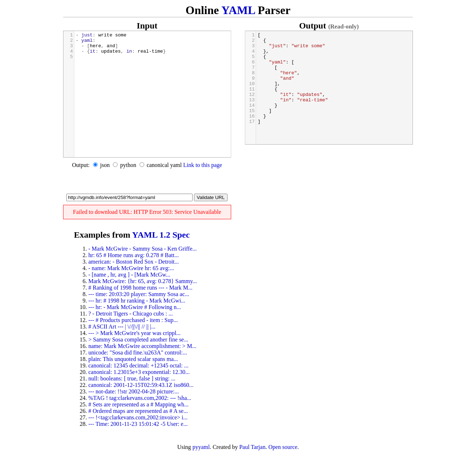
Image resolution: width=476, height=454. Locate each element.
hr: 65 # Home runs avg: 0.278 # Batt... (134, 255)
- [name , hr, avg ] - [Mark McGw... (129, 275)
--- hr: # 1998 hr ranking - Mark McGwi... (137, 301)
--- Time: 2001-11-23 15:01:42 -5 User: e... (138, 424)
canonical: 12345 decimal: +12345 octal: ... (138, 365)
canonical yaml (164, 165)
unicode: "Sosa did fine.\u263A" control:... (138, 352)
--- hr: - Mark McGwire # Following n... (135, 307)
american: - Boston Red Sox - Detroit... (134, 262)
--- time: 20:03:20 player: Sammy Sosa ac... (139, 294)
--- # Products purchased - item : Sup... (133, 320)
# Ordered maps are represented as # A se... (138, 411)
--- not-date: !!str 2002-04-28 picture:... (134, 391)
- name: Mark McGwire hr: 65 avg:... (131, 268)
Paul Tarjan (252, 447)
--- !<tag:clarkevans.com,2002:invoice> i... (138, 417)
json (105, 165)
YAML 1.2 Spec (161, 235)
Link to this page (203, 165)
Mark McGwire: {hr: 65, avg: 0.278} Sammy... (143, 281)
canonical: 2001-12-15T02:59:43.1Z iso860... (141, 385)
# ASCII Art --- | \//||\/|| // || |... (122, 327)
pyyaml (201, 447)
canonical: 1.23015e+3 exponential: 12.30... (139, 372)
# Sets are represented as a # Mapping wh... (138, 404)
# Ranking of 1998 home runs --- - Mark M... (140, 288)
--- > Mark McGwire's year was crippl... (135, 333)
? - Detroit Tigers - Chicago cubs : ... (131, 314)
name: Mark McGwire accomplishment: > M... (142, 346)
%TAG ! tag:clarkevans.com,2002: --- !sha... (140, 398)
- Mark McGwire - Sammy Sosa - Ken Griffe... (143, 249)
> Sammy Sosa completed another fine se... (138, 340)
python (128, 165)
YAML (238, 10)
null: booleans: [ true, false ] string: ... (132, 378)
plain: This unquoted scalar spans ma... (133, 359)
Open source (283, 447)
